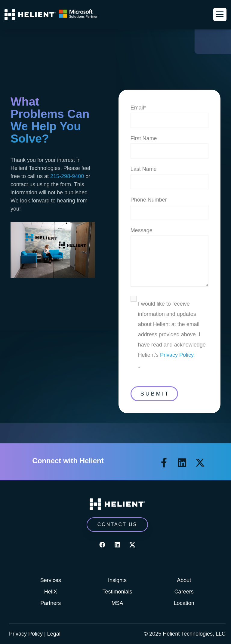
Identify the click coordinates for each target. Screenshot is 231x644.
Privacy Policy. (177, 355)
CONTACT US (117, 524)
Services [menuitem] (51, 580)
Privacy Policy (26, 634)
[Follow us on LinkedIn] (182, 463)
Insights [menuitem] (117, 580)
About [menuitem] (184, 580)
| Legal (52, 634)
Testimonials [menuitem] (117, 592)
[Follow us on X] (200, 463)
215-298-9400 (67, 176)
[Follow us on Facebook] (164, 463)
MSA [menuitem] (117, 603)
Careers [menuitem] (184, 592)
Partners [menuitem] (51, 603)
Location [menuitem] (184, 603)
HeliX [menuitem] (51, 592)
